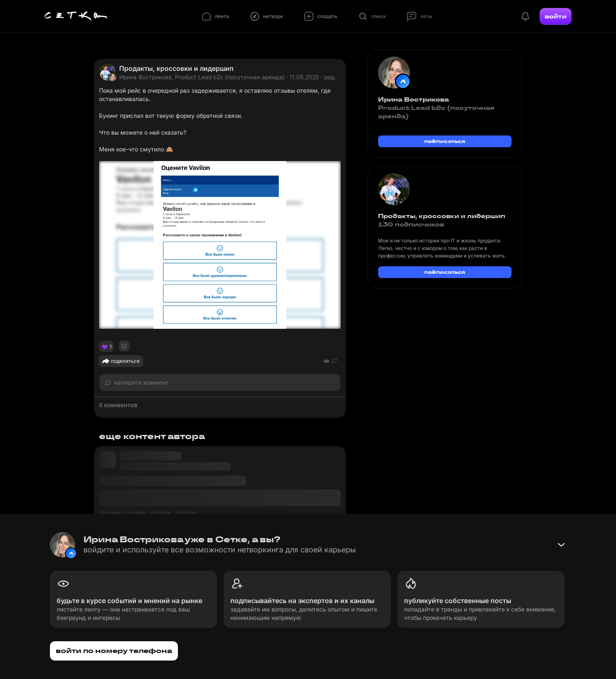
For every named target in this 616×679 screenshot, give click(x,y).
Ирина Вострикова (414, 99)
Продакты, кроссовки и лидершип (176, 68)
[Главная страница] (76, 16)
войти (556, 16)
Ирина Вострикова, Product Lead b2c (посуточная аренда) (202, 77)
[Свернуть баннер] (561, 545)
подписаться (445, 141)
